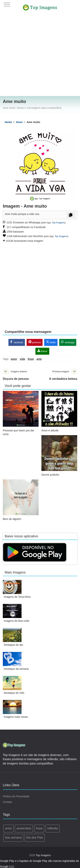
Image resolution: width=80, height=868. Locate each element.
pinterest (35, 342)
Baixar (42, 351)
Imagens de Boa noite (16, 621)
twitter (51, 342)
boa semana (13, 838)
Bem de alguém (12, 519)
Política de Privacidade (16, 796)
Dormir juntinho (50, 475)
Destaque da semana (16, 669)
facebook (17, 342)
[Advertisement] (39, 56)
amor (8, 828)
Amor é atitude (50, 430)
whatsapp (68, 342)
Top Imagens (58, 223)
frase (39, 828)
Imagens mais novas (16, 717)
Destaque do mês (14, 693)
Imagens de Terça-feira (17, 597)
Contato (7, 802)
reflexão (53, 828)
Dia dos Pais (35, 838)
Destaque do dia (13, 645)
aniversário (24, 828)
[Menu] (7, 3)
